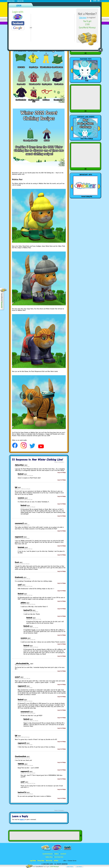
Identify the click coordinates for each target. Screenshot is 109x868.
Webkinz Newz (49, 857)
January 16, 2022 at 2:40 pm (28, 773)
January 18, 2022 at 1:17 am (34, 619)
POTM (87, 81)
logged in (22, 819)
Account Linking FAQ (87, 196)
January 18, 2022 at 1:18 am (31, 721)
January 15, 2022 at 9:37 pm (22, 665)
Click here (83, 17)
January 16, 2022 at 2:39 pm (22, 538)
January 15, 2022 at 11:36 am (23, 679)
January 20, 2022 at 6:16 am (28, 640)
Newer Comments (60, 462)
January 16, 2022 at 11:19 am (25, 765)
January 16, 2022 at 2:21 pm (25, 586)
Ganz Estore (20, 1)
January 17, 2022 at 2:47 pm (28, 783)
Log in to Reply (62, 472)
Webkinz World (11, 1)
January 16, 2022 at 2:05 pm (22, 564)
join (99, 1)
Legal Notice (33, 861)
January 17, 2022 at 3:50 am (25, 549)
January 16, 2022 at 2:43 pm (25, 688)
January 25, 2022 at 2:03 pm (31, 647)
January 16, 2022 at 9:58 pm (31, 612)
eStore (65, 861)
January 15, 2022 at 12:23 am (23, 758)
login (94, 1)
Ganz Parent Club (59, 857)
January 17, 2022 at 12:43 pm (23, 489)
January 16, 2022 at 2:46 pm (25, 701)
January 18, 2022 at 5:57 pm (25, 499)
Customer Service (72, 861)
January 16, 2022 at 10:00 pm (25, 794)
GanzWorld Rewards (48, 854)
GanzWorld (63, 854)
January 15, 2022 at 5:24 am (22, 737)
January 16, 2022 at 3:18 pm (22, 525)
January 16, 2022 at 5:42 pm (28, 604)
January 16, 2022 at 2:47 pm (25, 595)
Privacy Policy (41, 861)
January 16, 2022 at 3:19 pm (28, 713)
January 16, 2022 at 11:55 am (23, 579)
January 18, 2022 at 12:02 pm (25, 476)
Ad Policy (56, 861)
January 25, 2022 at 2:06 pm (28, 507)
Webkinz (57, 854)
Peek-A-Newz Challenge (87, 139)
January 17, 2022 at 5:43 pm (22, 467)
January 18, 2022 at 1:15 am (31, 628)
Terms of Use (49, 861)
